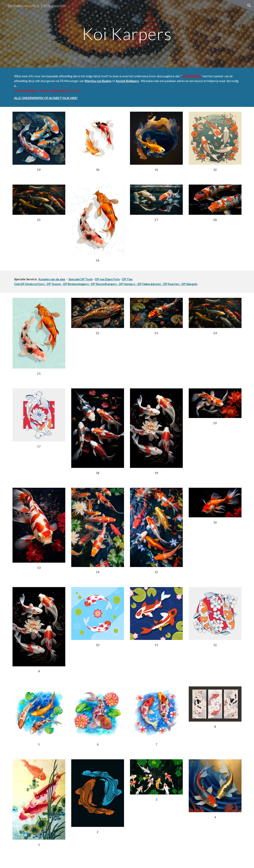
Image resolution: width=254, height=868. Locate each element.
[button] (249, 6)
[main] (127, 34)
